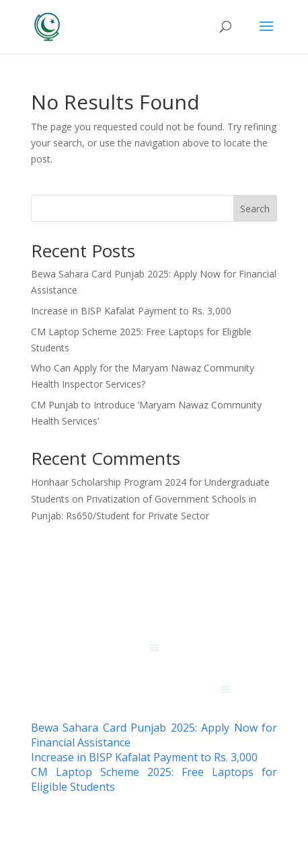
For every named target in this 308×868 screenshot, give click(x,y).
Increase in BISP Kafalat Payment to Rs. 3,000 (131, 311)
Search (255, 209)
